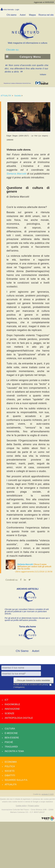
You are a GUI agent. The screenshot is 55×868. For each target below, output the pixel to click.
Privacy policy (34, 806)
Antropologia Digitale (19, 718)
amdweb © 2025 (48, 794)
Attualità (11, 785)
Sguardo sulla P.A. (16, 780)
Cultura (10, 729)
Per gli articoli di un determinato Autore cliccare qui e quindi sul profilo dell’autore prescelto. (27, 619)
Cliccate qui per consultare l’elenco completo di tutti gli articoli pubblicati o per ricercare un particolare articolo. (27, 611)
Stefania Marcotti (25, 564)
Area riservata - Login (11, 10)
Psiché (9, 742)
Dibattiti (10, 775)
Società (17, 96)
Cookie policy (21, 806)
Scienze (9, 713)
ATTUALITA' (6, 96)
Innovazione (12, 709)
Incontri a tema (14, 751)
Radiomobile (12, 704)
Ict (6, 700)
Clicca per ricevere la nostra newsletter (34, 680)
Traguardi (11, 747)
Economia (11, 762)
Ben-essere (12, 738)
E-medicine (11, 733)
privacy (46, 685)
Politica (10, 766)
